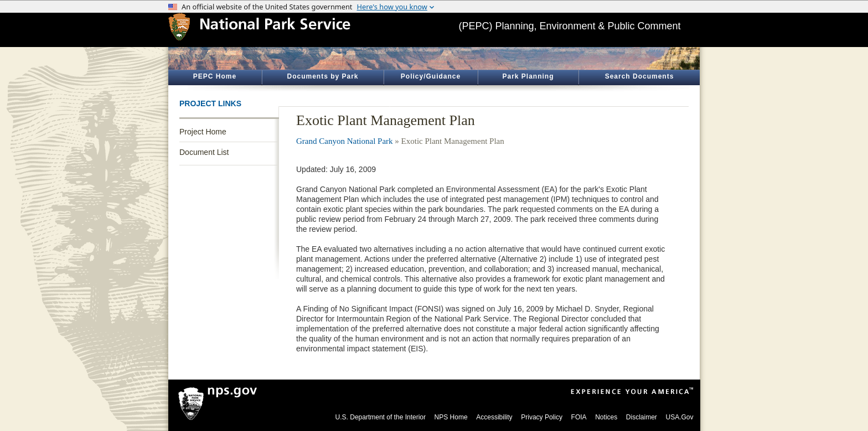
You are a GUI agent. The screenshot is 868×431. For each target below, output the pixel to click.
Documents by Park (322, 76)
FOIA (579, 417)
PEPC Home (215, 76)
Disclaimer (642, 417)
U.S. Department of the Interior (381, 417)
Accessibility (494, 417)
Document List (204, 152)
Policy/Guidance (431, 76)
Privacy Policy (542, 417)
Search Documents (640, 76)
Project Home (203, 132)
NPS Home (451, 417)
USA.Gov (679, 417)
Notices (606, 417)
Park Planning (528, 76)
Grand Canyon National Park (345, 141)
